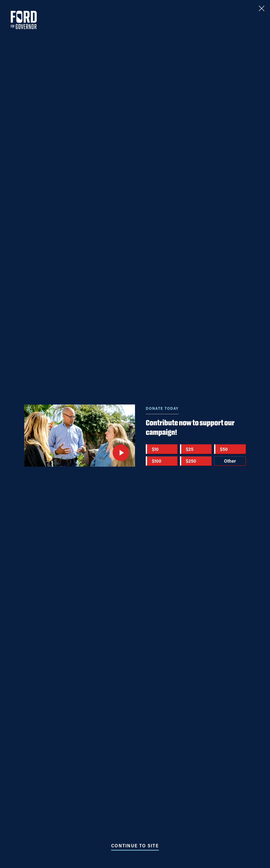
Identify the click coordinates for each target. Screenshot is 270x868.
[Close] (262, 8)
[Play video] (121, 453)
